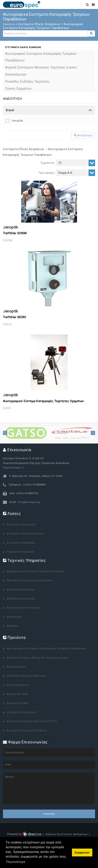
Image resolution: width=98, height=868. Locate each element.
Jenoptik (17, 121)
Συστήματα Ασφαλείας (21, 543)
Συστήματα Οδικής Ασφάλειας (24, 149)
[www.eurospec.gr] (22, 4)
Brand (10, 110)
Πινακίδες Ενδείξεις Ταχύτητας (26, 676)
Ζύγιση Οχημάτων (18, 685)
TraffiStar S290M (15, 233)
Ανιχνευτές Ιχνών (18, 694)
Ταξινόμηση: (47, 173)
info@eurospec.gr (29, 502)
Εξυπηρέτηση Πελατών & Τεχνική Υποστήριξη (35, 571)
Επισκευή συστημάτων (21, 590)
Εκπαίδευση (14, 617)
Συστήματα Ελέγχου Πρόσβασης (27, 730)
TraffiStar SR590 (14, 317)
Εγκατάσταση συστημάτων (24, 608)
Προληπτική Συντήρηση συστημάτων (30, 580)
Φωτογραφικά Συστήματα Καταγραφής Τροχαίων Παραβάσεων (47, 648)
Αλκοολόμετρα (16, 667)
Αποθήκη (12, 626)
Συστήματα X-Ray (18, 703)
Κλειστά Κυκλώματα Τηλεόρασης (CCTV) (32, 721)
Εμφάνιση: (48, 163)
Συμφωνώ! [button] (82, 853)
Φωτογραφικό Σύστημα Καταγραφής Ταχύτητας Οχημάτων (43, 401)
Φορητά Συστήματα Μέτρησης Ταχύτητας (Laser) (38, 658)
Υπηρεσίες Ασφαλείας (21, 552)
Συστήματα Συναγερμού (22, 712)
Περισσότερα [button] (16, 862)
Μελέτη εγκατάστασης (21, 599)
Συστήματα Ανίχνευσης (21, 524)
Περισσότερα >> (13, 468)
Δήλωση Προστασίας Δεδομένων (67, 834)
